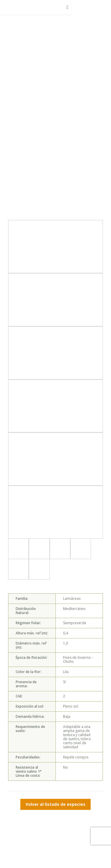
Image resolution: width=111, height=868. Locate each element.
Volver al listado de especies (55, 804)
